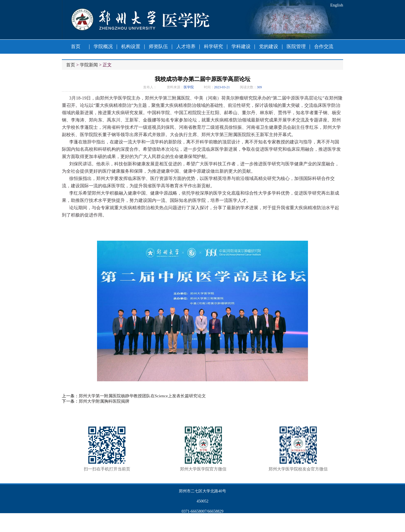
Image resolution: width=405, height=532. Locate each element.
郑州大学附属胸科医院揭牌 (104, 401)
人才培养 (186, 47)
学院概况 (103, 47)
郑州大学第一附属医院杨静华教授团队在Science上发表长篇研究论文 (142, 396)
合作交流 (324, 47)
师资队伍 (158, 47)
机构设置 (131, 47)
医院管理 (296, 47)
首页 (76, 47)
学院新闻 (89, 65)
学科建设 (241, 47)
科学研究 (213, 47)
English (337, 5)
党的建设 (269, 47)
